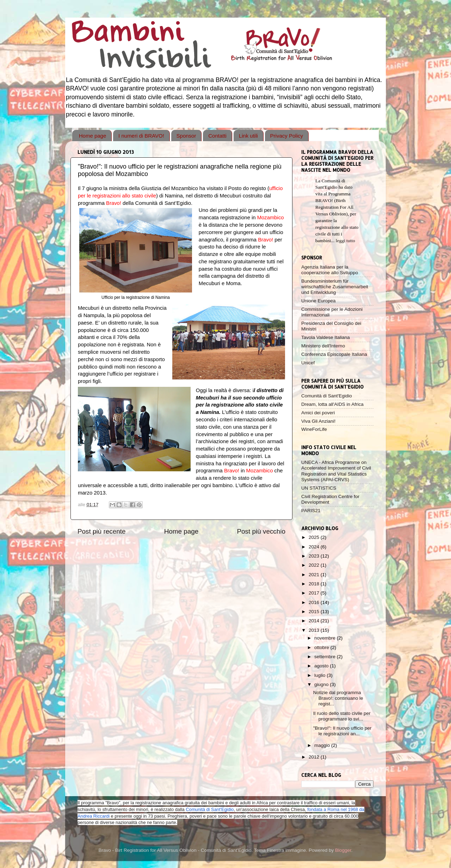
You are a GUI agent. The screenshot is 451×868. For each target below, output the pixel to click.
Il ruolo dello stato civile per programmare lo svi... (342, 716)
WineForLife (314, 429)
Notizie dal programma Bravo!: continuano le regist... (338, 698)
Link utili (248, 136)
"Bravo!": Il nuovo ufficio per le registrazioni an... (342, 731)
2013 (315, 630)
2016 (315, 602)
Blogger (343, 850)
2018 (315, 584)
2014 (315, 621)
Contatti (217, 136)
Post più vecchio (261, 531)
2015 (315, 612)
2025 (315, 537)
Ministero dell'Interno (323, 346)
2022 (315, 565)
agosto (322, 666)
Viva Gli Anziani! (318, 421)
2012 (315, 757)
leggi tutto (345, 241)
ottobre (322, 647)
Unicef (308, 363)
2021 (315, 575)
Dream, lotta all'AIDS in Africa (332, 404)
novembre (326, 638)
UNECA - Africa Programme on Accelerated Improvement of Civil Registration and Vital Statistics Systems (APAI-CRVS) (336, 471)
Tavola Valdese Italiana (326, 337)
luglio (320, 675)
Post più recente (102, 531)
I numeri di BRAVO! (141, 136)
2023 (315, 556)
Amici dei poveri (318, 413)
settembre (326, 657)
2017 (315, 593)
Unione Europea (319, 301)
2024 (315, 547)
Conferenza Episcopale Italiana (334, 354)
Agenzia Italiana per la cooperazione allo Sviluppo (330, 270)
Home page (93, 136)
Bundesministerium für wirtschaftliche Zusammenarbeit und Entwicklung (335, 287)
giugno (322, 684)
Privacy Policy (287, 136)
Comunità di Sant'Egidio (327, 396)
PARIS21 (311, 511)
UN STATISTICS (319, 488)
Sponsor (186, 136)
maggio (323, 745)
